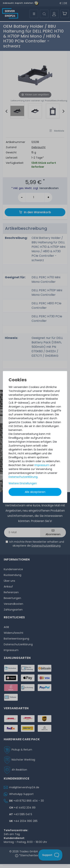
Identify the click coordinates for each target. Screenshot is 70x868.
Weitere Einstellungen (23, 483)
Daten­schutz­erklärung (23, 477)
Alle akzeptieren (35, 492)
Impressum (42, 465)
